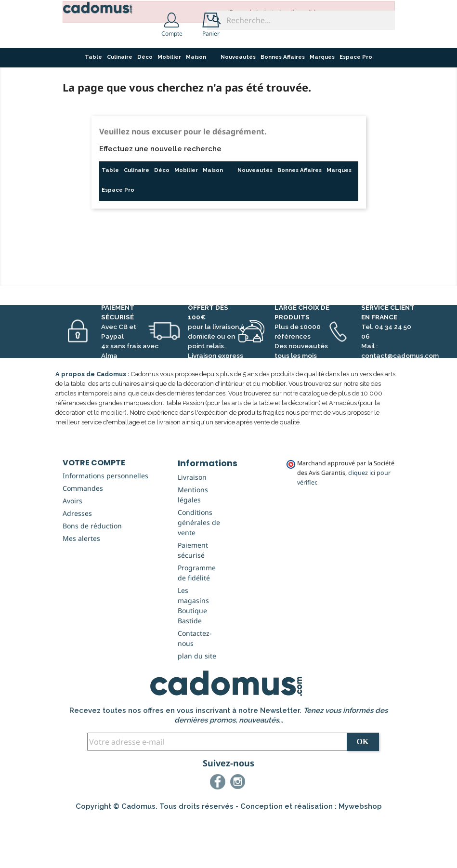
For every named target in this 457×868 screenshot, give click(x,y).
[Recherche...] (301, 20)
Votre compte (94, 512)
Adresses (77, 562)
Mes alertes (81, 587)
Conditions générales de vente (199, 572)
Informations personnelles (105, 525)
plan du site (197, 705)
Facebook (219, 832)
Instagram (239, 832)
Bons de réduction (92, 575)
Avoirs (72, 550)
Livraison (192, 526)
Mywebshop (360, 855)
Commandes (83, 537)
